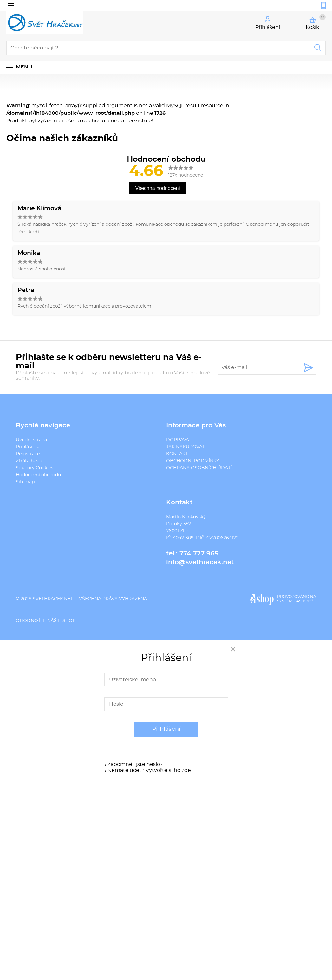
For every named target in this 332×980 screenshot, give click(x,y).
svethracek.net (53, 599)
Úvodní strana (31, 440)
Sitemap (25, 482)
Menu (24, 67)
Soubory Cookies (35, 468)
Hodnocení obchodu (38, 475)
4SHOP (305, 601)
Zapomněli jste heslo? (135, 764)
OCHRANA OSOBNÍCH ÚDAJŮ (200, 468)
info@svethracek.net (200, 562)
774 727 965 (199, 554)
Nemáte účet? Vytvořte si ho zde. (150, 770)
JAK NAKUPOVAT (186, 447)
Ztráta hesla (29, 461)
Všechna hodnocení (158, 188)
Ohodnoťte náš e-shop (46, 621)
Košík (316, 22)
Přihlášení (166, 729)
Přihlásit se (28, 447)
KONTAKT (177, 454)
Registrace (28, 454)
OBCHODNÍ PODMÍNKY (193, 461)
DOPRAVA (178, 440)
